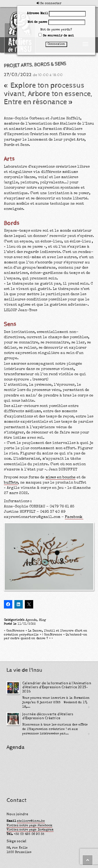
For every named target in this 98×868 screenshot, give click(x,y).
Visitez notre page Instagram (30, 830)
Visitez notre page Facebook (29, 826)
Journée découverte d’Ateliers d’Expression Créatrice (48, 716)
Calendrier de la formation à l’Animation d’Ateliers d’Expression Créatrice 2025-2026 (57, 687)
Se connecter (49, 4)
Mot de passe (37, 22)
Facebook (74, 517)
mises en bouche (60, 478)
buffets (11, 483)
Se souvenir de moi (56, 35)
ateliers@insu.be (31, 821)
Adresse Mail (37, 14)
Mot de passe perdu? (56, 30)
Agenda (31, 620)
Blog (42, 620)
